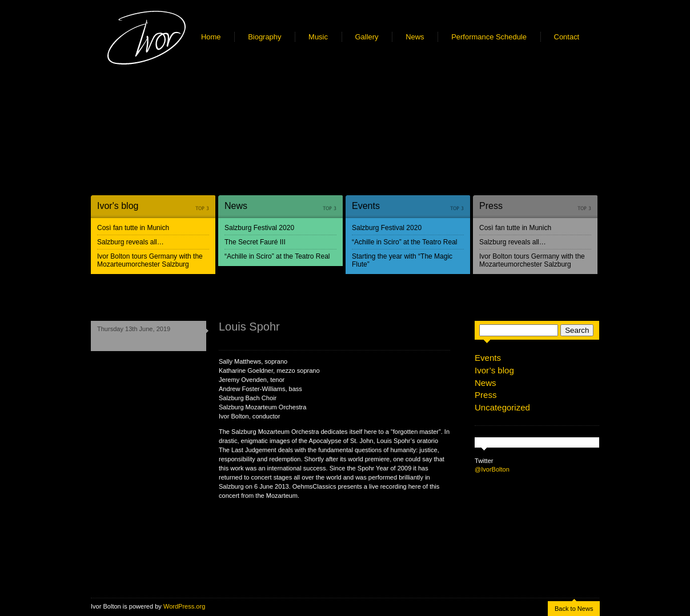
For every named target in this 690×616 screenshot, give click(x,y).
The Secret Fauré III (255, 242)
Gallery (367, 37)
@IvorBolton (492, 469)
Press (491, 206)
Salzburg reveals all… (131, 242)
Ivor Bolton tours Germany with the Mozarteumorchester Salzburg (150, 260)
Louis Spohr (249, 327)
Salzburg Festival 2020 (259, 228)
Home (211, 37)
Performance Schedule (489, 37)
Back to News (574, 609)
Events (366, 206)
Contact (567, 37)
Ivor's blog (118, 206)
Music (318, 37)
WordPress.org (184, 606)
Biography (264, 37)
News (415, 37)
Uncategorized (502, 407)
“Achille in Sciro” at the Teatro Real (277, 256)
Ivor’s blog (494, 370)
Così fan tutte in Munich (133, 228)
